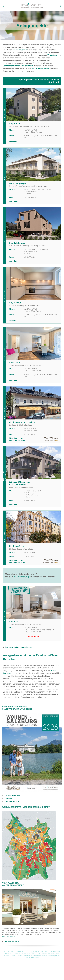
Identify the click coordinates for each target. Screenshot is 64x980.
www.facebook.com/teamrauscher (47, 954)
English (13, 956)
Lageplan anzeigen (11, 941)
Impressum (37, 956)
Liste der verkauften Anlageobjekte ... (18, 647)
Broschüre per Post (12, 801)
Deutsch (6, 956)
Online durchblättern (12, 796)
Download (8, 799)
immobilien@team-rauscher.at (24, 954)
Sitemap (20, 956)
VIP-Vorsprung (21, 577)
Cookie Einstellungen (49, 956)
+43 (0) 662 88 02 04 (10, 937)
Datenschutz (28, 956)
